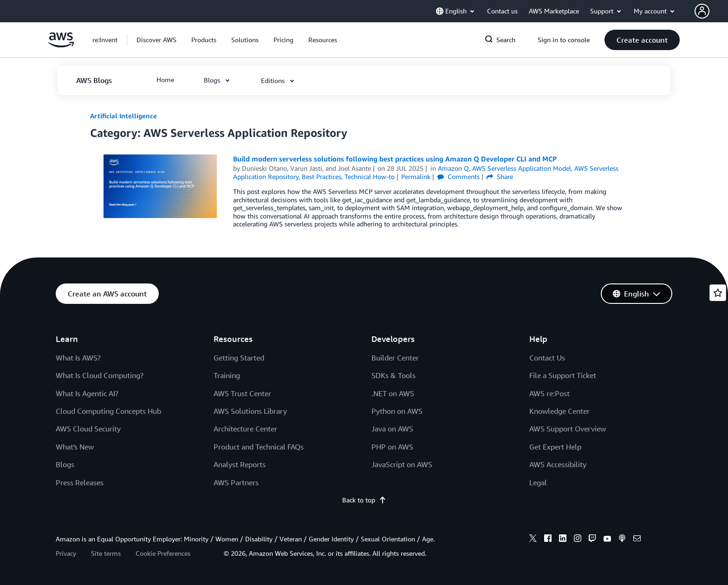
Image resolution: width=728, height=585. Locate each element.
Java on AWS (392, 429)
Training (227, 375)
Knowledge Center (559, 411)
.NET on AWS (393, 393)
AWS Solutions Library (250, 411)
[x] (533, 540)
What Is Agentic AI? (87, 393)
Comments (458, 177)
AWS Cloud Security (88, 429)
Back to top (364, 500)
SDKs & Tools (393, 375)
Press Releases (80, 482)
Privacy (66, 553)
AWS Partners (236, 482)
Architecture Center (245, 429)
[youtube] (607, 540)
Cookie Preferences (163, 553)
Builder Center (395, 358)
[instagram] (578, 540)
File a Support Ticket (563, 375)
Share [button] (500, 177)
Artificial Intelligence (123, 116)
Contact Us (547, 358)
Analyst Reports (240, 464)
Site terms (106, 553)
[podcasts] (622, 540)
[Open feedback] (718, 293)
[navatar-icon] (702, 11)
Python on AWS (397, 411)
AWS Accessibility (558, 464)
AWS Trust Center (242, 393)
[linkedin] (563, 540)
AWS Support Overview (568, 429)
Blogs (65, 464)
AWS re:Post (549, 393)
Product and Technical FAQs (259, 447)
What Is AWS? (78, 358)
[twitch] (592, 540)
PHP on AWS (392, 447)
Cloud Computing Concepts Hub (108, 411)
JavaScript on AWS (402, 464)
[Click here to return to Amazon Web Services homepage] (61, 45)
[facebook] (548, 540)
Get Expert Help (555, 447)
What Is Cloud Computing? (100, 375)
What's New (75, 447)
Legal (538, 482)
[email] (637, 540)
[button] (711, 11)
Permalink (416, 177)
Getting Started (239, 358)
